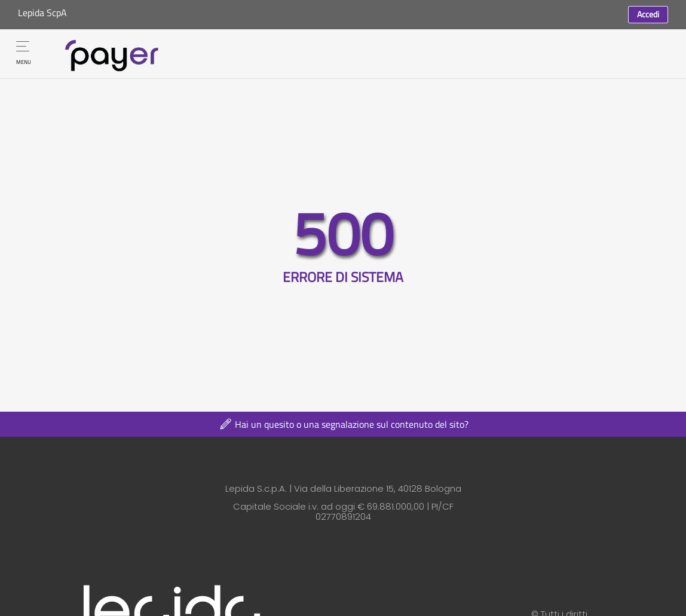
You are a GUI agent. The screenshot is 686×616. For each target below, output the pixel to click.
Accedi (648, 14)
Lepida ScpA (42, 13)
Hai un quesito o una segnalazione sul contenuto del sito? (343, 424)
